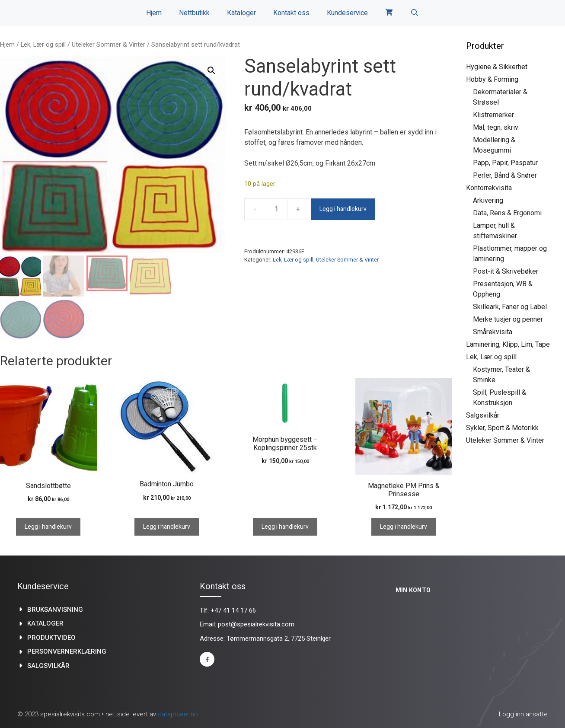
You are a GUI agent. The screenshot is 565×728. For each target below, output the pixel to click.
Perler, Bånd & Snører (505, 175)
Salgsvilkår (483, 415)
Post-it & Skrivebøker (506, 271)
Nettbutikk (194, 13)
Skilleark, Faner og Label (510, 307)
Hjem (154, 13)
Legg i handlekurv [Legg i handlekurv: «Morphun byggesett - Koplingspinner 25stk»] (285, 527)
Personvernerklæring (67, 651)
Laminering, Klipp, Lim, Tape (508, 344)
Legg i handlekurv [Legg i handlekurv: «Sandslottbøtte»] (48, 527)
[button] (211, 70)
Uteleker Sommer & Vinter (109, 45)
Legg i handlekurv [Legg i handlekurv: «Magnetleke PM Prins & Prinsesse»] (404, 527)
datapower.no (178, 714)
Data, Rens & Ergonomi (507, 213)
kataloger (45, 623)
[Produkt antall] (277, 209)
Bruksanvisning (55, 610)
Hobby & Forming (492, 79)
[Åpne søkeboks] (415, 13)
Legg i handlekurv (343, 209)
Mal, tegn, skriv (496, 127)
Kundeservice (347, 13)
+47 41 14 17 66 (233, 610)
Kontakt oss (291, 13)
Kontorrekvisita (489, 188)
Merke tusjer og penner (508, 319)
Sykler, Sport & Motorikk (502, 428)
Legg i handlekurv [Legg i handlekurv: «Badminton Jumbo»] (167, 527)
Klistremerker (493, 115)
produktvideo (51, 638)
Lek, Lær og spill (43, 45)
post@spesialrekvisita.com (256, 624)
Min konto (413, 590)
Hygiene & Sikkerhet (497, 67)
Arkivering (488, 200)
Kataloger (241, 13)
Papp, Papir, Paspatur (505, 163)
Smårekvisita (493, 332)
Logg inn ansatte (523, 714)
